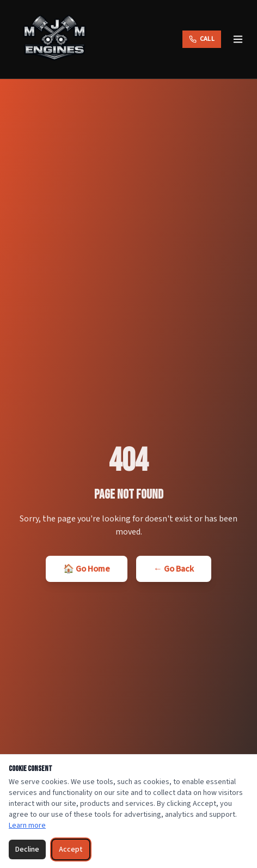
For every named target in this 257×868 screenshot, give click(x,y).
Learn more (27, 825)
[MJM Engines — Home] (54, 39)
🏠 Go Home (87, 569)
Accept (71, 849)
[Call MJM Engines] (202, 39)
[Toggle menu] (238, 39)
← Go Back (174, 569)
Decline (27, 849)
